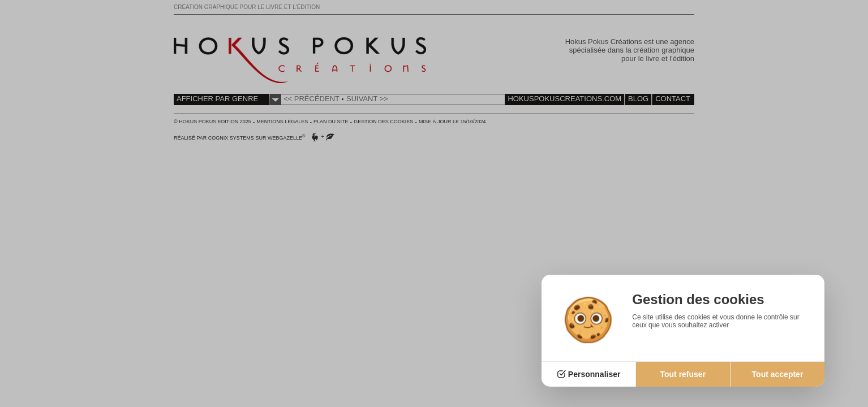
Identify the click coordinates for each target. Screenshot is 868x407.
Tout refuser (683, 374)
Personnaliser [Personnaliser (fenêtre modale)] (594, 374)
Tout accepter (778, 374)
